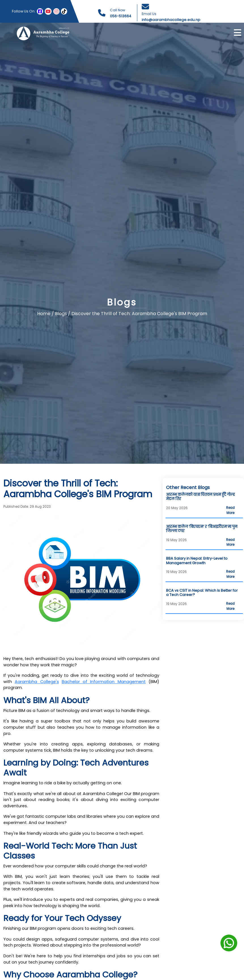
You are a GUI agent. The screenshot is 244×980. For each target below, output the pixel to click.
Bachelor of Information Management (104, 682)
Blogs (61, 314)
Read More (230, 510)
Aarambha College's (37, 682)
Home (44, 314)
